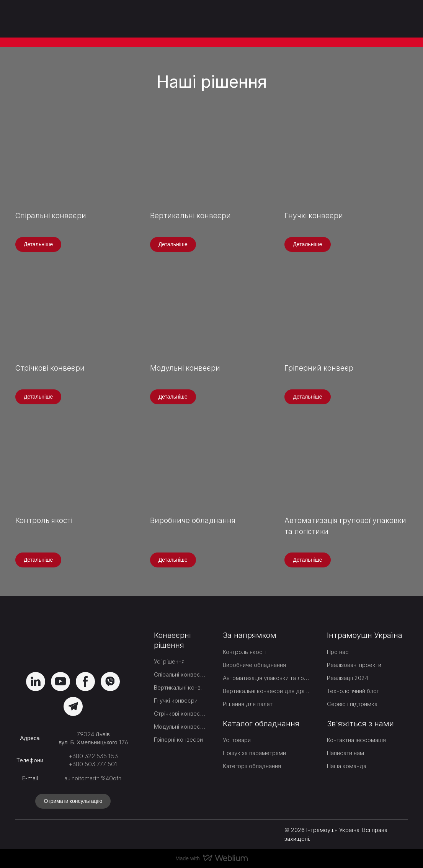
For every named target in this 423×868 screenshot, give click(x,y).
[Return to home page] (53, 19)
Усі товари (237, 740)
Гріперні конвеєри (178, 740)
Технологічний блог (353, 691)
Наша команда (347, 766)
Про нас (338, 652)
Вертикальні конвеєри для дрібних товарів (266, 691)
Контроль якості (245, 652)
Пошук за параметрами (254, 753)
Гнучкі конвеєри (176, 700)
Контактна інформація (356, 740)
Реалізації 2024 (348, 678)
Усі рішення (169, 661)
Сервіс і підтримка (352, 704)
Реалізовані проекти (354, 665)
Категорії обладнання (252, 766)
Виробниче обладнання (254, 665)
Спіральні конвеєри (180, 674)
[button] (38, 244)
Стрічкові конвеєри (180, 714)
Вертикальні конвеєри (180, 687)
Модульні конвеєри (180, 727)
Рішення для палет (248, 704)
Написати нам (345, 753)
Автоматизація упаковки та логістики (266, 678)
